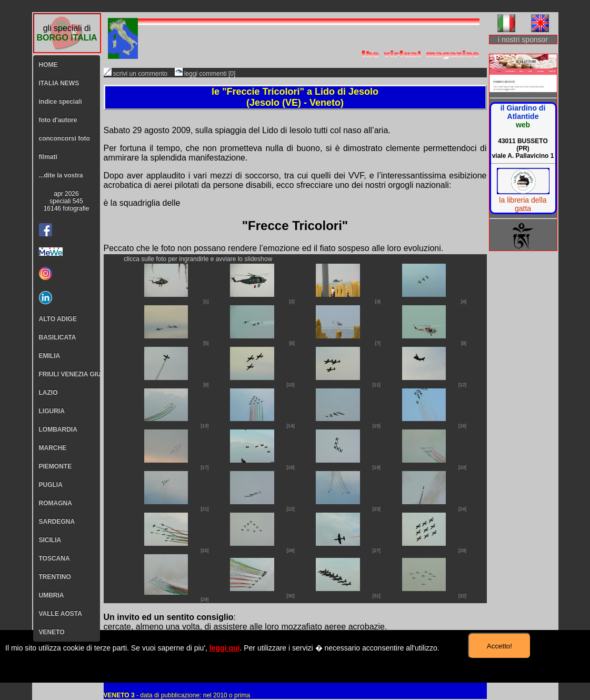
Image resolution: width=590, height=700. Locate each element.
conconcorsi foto (64, 138)
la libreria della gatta (523, 204)
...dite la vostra (61, 175)
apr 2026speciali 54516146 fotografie (67, 201)
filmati (48, 157)
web (523, 125)
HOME (48, 65)
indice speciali (61, 102)
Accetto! (499, 646)
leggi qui (225, 648)
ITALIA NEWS (59, 83)
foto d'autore (58, 120)
